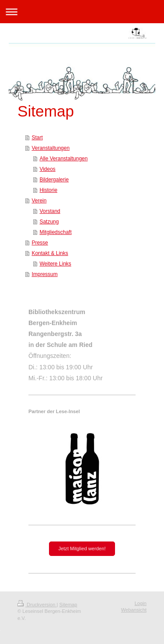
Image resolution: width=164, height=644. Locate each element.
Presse (40, 243)
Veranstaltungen (51, 148)
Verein (39, 201)
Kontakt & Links (50, 253)
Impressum (44, 274)
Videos (47, 169)
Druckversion (37, 605)
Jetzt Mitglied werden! (82, 548)
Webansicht (134, 610)
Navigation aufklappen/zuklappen (82, 12)
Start (37, 138)
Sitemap (68, 605)
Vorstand (50, 211)
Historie (48, 190)
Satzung (49, 222)
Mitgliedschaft (55, 232)
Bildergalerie (54, 180)
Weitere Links (55, 264)
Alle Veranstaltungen (63, 159)
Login (141, 603)
